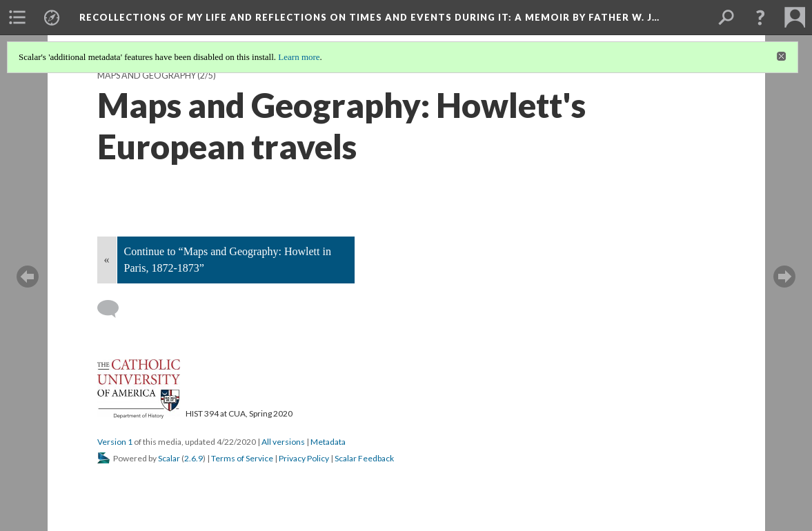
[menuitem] (17, 17)
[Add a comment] (114, 309)
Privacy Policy (304, 458)
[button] (760, 17)
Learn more (299, 57)
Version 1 (115, 442)
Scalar (169, 458)
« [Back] (107, 260)
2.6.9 (194, 458)
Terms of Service (242, 458)
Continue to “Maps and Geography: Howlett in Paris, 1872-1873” (228, 260)
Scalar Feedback (364, 458)
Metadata (328, 442)
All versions (283, 442)
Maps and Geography (147, 76)
